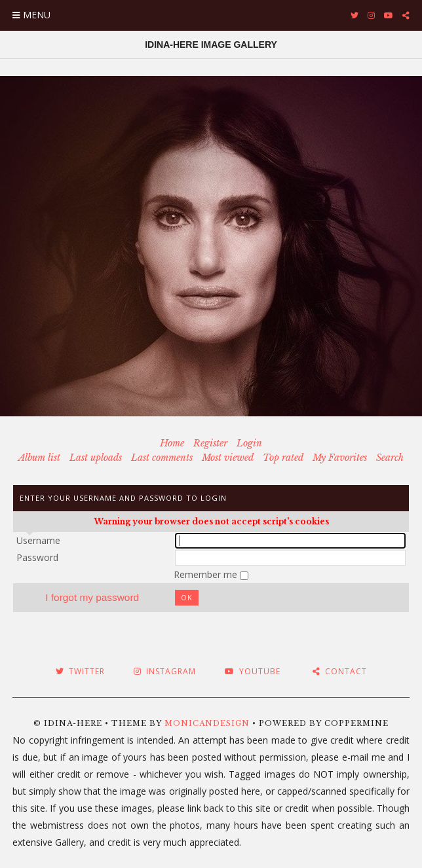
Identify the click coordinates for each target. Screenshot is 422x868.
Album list (39, 458)
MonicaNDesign (207, 723)
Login (249, 443)
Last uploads (96, 458)
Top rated (283, 458)
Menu (37, 15)
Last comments (162, 458)
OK (187, 597)
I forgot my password (92, 597)
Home (172, 443)
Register (210, 443)
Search (390, 458)
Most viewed (228, 458)
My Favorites (340, 458)
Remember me (207, 574)
